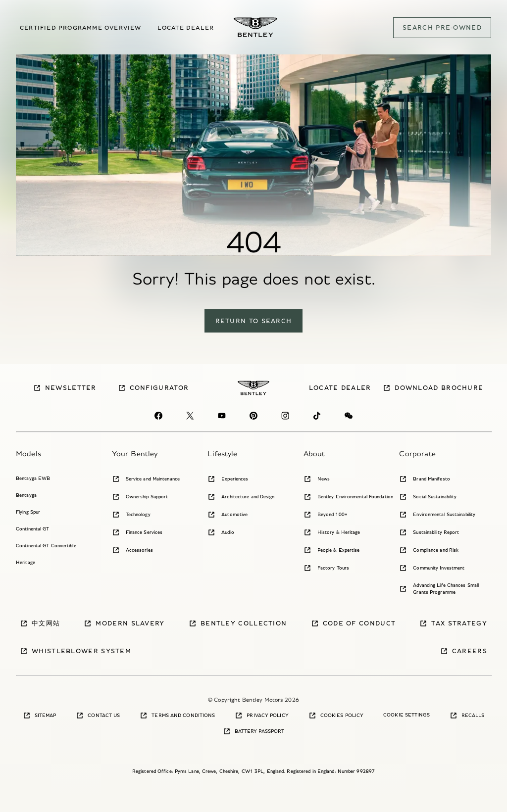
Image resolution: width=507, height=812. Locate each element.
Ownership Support (140, 497)
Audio (221, 532)
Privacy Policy (261, 716)
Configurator (153, 388)
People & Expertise (332, 550)
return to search (254, 321)
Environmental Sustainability (437, 515)
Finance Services (137, 532)
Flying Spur (28, 512)
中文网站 (40, 623)
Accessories (132, 550)
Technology (131, 515)
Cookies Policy (336, 716)
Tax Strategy (453, 623)
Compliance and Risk (429, 550)
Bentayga (26, 495)
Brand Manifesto (425, 479)
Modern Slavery (124, 623)
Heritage (25, 562)
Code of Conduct (354, 623)
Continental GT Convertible (46, 546)
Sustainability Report (429, 532)
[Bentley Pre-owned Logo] (255, 27)
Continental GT (32, 529)
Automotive (228, 515)
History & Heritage (332, 532)
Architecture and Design (241, 497)
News (317, 479)
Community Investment (432, 568)
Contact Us (98, 716)
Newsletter (65, 388)
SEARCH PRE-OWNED (442, 27)
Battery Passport (254, 731)
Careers (464, 651)
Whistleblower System (76, 651)
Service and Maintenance (146, 479)
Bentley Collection (238, 623)
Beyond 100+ (326, 515)
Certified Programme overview (81, 27)
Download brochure (433, 388)
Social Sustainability (428, 497)
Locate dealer (186, 27)
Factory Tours (326, 568)
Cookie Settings (406, 715)
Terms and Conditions (177, 716)
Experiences (228, 479)
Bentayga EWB (33, 478)
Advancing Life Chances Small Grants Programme (439, 589)
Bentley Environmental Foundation (348, 497)
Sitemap (40, 716)
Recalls (467, 716)
